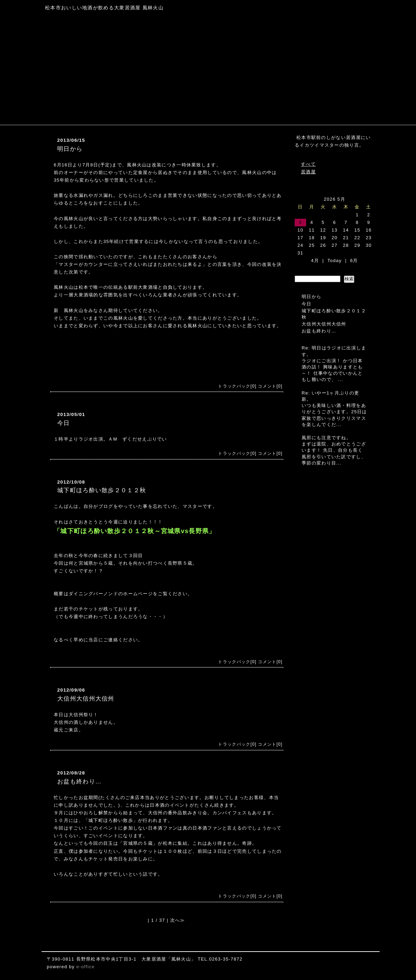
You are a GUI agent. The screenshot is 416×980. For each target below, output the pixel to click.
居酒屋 (308, 172)
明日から (70, 149)
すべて (308, 164)
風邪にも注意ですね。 (326, 438)
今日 (64, 423)
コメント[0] (270, 386)
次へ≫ (178, 920)
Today (334, 261)
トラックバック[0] (237, 386)
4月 (315, 261)
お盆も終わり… (79, 782)
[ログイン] (58, 974)
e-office (85, 967)
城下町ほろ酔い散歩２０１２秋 (102, 490)
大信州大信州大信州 (86, 699)
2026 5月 (335, 199)
